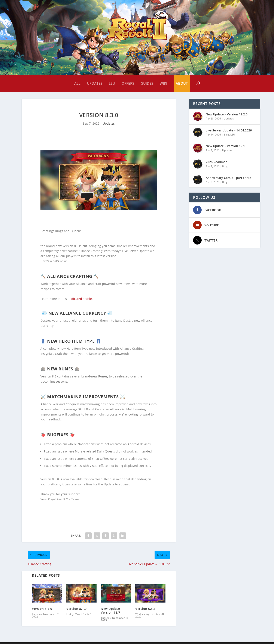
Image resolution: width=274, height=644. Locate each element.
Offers (128, 83)
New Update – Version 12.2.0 (227, 116)
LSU (112, 83)
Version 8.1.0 (77, 610)
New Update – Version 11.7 (112, 612)
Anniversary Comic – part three (228, 179)
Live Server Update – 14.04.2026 (229, 132)
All (77, 83)
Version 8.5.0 (42, 610)
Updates (95, 83)
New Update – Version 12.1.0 (227, 148)
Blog (226, 136)
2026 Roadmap (217, 164)
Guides (147, 83)
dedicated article (79, 300)
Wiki (163, 83)
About (182, 83)
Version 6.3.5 (145, 610)
